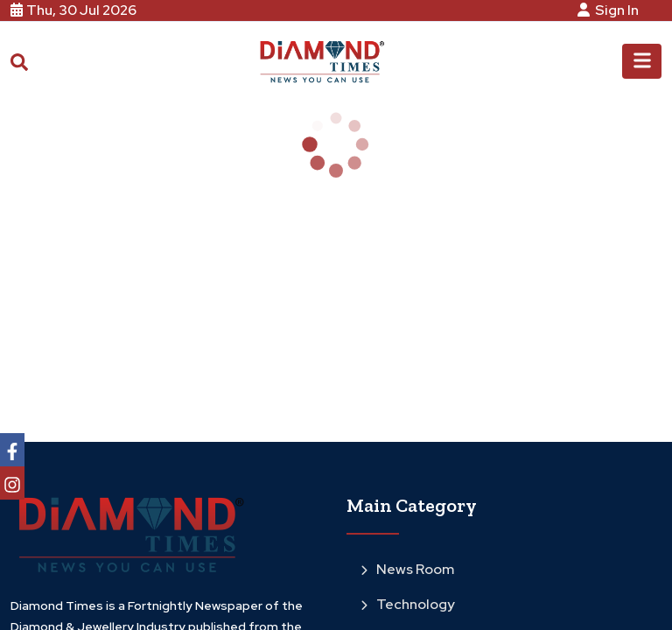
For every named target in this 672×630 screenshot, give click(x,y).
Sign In (611, 10)
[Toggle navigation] (642, 61)
